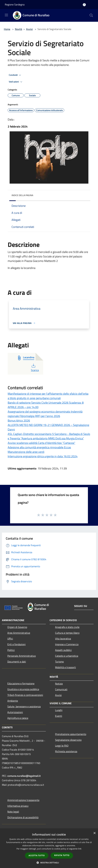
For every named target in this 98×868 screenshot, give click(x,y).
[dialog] (49, 849)
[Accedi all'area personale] (84, 5)
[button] (49, 863)
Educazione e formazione (21, 683)
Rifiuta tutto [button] (62, 855)
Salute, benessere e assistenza (24, 706)
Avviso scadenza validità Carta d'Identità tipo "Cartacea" (41, 443)
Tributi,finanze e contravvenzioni (25, 695)
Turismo (59, 662)
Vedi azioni (16, 82)
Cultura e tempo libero (67, 633)
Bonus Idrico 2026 (19, 420)
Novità (18, 29)
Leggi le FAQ (62, 746)
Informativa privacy (18, 806)
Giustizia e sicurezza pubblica (23, 689)
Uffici (10, 639)
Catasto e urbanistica (67, 656)
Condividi (15, 75)
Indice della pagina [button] (22, 195)
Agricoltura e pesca (18, 718)
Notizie (59, 684)
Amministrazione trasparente (23, 800)
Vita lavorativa (63, 639)
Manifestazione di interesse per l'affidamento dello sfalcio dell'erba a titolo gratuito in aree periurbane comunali (48, 396)
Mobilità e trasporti (65, 667)
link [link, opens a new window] (80, 849)
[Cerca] (91, 15)
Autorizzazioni (15, 712)
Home (7, 29)
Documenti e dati (17, 662)
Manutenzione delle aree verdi (26, 452)
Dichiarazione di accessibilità (23, 817)
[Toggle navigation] (6, 15)
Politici (11, 650)
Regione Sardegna (15, 4)
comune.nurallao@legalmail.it (24, 776)
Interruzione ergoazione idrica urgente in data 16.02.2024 (43, 456)
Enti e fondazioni (16, 644)
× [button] (94, 833)
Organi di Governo (17, 627)
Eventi (59, 716)
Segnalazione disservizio (68, 740)
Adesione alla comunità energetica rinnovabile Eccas (39, 447)
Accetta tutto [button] (37, 855)
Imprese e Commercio (67, 644)
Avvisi (29, 29)
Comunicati (61, 689)
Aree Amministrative (19, 633)
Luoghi (59, 710)
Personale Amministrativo (22, 656)
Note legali (13, 812)
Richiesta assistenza (66, 751)
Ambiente (13, 701)
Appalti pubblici (63, 650)
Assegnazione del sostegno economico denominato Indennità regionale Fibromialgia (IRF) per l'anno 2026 (45, 414)
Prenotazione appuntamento (71, 734)
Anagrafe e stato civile (67, 627)
